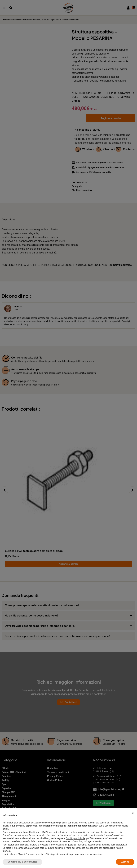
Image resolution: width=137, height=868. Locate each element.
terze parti (52, 832)
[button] (133, 813)
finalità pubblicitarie (76, 838)
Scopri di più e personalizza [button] (22, 862)
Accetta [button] (125, 862)
